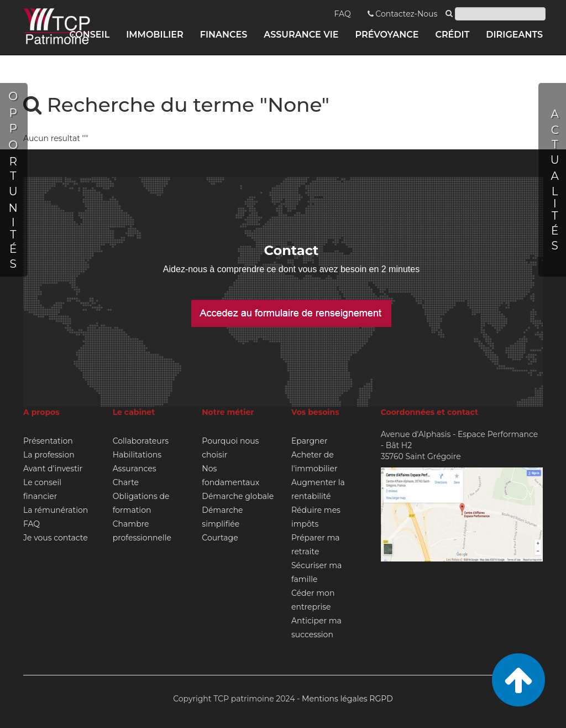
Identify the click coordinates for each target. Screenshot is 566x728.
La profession (49, 455)
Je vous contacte (56, 538)
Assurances (135, 469)
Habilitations (137, 455)
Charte (126, 482)
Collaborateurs (141, 441)
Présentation (48, 441)
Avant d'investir (53, 469)
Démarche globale (238, 496)
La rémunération (56, 510)
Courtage (220, 538)
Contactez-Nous (403, 14)
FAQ (343, 14)
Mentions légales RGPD (347, 699)
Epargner (310, 441)
